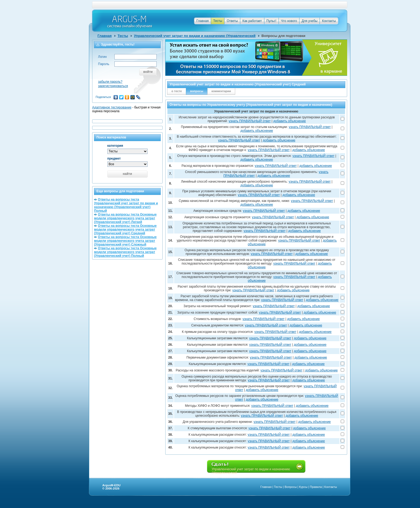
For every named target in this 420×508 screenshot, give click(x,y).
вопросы (197, 91)
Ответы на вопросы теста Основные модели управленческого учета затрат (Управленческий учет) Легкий (125, 218)
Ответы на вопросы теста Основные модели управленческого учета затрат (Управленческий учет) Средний (125, 229)
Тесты (218, 21)
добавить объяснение (290, 121)
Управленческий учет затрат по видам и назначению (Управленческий (195, 36)
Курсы (303, 487)
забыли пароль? (110, 82)
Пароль (104, 64)
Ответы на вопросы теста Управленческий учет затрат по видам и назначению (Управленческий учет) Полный (126, 205)
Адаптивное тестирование (112, 107)
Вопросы (290, 487)
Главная (202, 21)
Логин (102, 57)
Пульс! (271, 21)
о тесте (177, 91)
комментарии (221, 91)
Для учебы (310, 21)
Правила (316, 487)
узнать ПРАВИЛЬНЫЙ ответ (250, 121)
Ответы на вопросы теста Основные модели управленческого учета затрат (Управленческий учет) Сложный (125, 241)
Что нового (289, 21)
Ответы (232, 21)
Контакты (329, 21)
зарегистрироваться (113, 86)
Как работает (252, 21)
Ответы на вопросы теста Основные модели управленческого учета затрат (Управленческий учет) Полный (125, 252)
